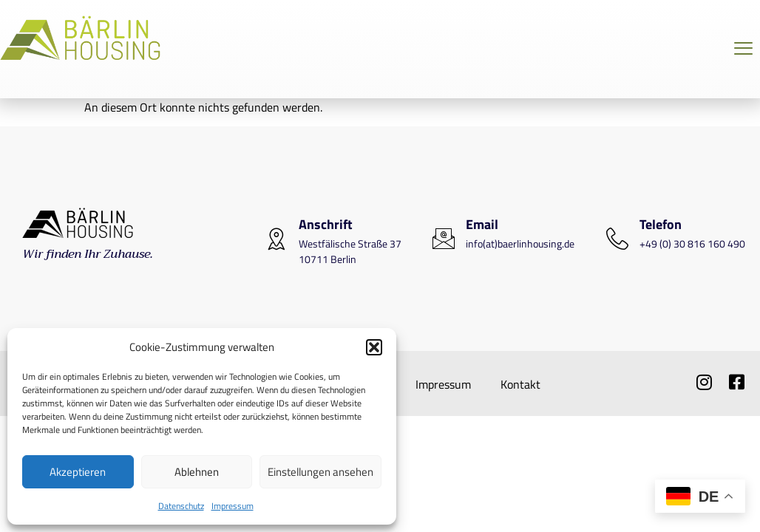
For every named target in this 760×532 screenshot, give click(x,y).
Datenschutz (181, 506)
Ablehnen (197, 472)
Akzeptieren (78, 472)
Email (482, 224)
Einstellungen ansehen (320, 472)
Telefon (661, 224)
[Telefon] (617, 239)
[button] (374, 347)
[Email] (444, 239)
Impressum (233, 506)
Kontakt (520, 384)
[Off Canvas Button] (743, 49)
